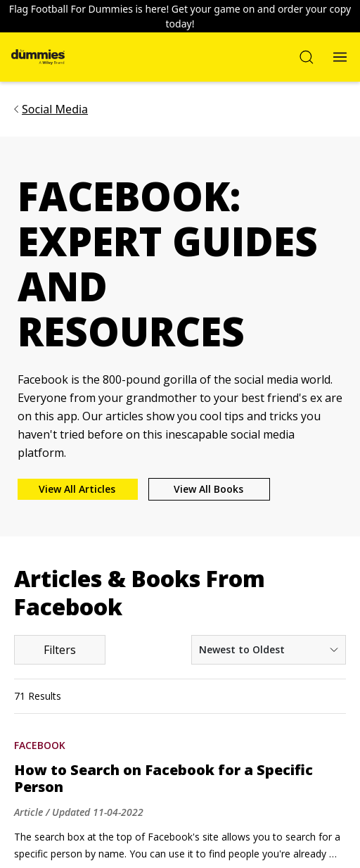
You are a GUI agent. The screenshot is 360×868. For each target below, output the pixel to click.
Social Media (55, 109)
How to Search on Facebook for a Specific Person (163, 779)
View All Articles (77, 489)
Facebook (40, 745)
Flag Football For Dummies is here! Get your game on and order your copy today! (180, 16)
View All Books (208, 489)
